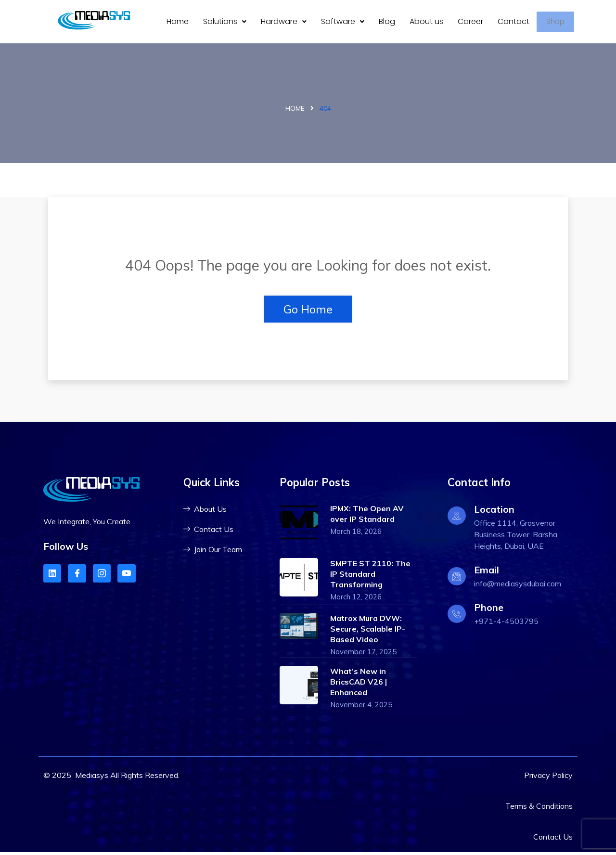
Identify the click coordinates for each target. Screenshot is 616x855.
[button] (225, 23)
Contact (513, 23)
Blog (387, 23)
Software (343, 23)
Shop (558, 23)
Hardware (284, 23)
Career (470, 23)
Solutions (225, 23)
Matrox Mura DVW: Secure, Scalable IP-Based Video (368, 632)
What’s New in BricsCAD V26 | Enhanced (359, 685)
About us (426, 23)
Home (178, 23)
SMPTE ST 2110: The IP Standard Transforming (370, 577)
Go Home (308, 312)
